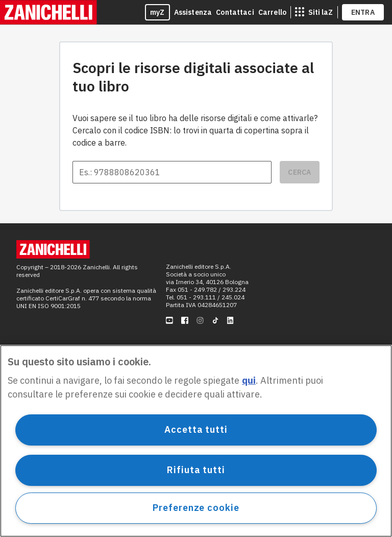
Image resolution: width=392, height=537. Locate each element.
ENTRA (363, 12)
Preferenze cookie (196, 508)
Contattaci (235, 12)
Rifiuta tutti (196, 470)
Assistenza (193, 12)
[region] (196, 441)
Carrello (272, 12)
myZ (157, 12)
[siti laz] (314, 12)
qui (249, 380)
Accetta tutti (196, 429)
